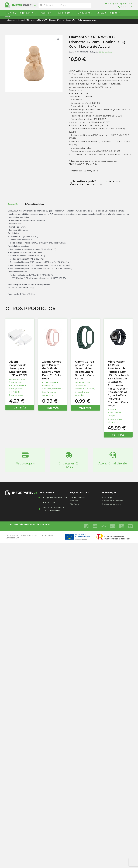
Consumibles (17, 20)
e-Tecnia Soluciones (40, 524)
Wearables (47, 395)
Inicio (8, 20)
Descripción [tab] (13, 204)
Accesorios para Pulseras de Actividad (50, 386)
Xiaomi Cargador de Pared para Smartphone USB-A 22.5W (18, 368)
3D (24, 20)
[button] (58, 39)
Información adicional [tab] (35, 204)
